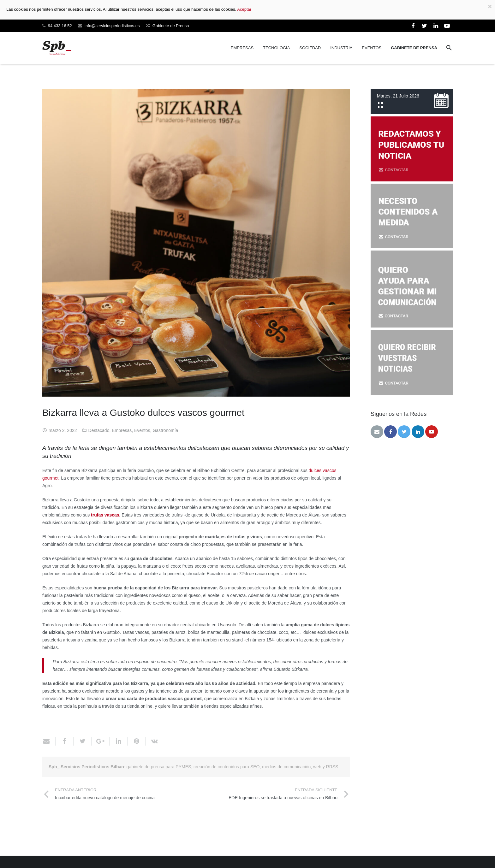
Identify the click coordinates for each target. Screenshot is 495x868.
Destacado (99, 430)
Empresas (122, 430)
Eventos (142, 430)
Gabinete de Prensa (171, 26)
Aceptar (244, 9)
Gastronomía (165, 430)
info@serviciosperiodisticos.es (112, 26)
